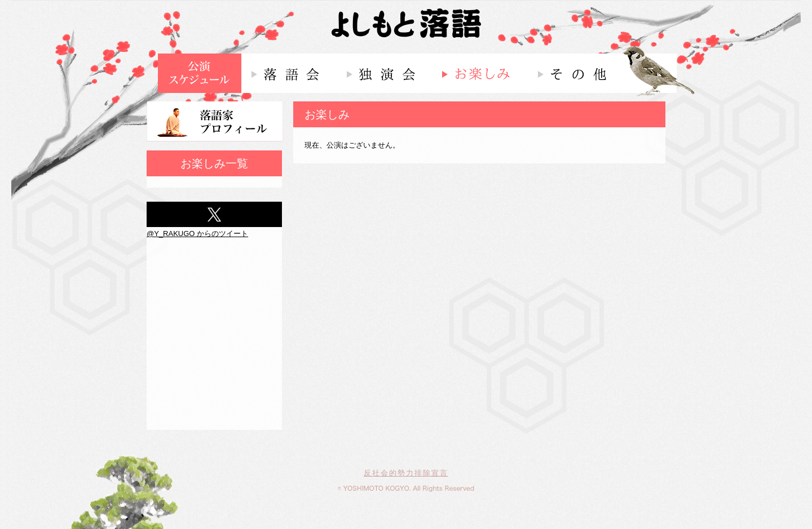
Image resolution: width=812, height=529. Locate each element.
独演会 (384, 73)
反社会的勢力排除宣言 (406, 473)
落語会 (289, 73)
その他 (575, 73)
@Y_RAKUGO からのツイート (197, 234)
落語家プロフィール (215, 122)
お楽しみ (480, 73)
